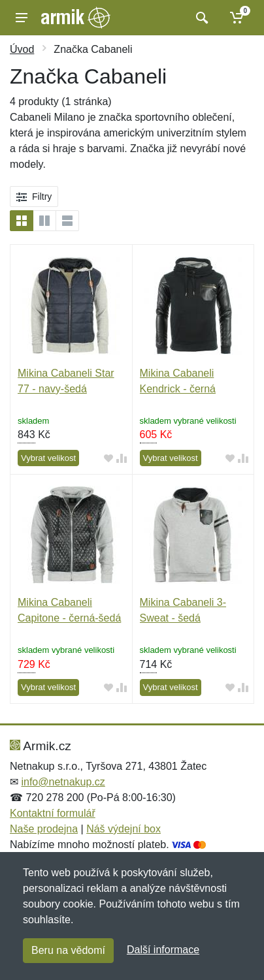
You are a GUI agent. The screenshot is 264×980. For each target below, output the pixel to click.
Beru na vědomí (68, 950)
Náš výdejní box (124, 829)
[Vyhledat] (200, 18)
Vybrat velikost (48, 458)
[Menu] (22, 18)
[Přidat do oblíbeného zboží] (108, 459)
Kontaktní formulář (53, 813)
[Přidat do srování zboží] (122, 459)
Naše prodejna (44, 829)
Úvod (22, 49)
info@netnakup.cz (63, 782)
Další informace (163, 950)
